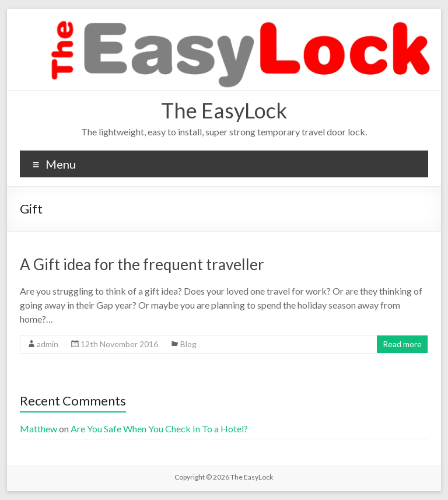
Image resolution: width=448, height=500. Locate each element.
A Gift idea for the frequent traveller (142, 264)
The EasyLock (224, 110)
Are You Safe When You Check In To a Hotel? (160, 429)
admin (48, 344)
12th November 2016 (119, 344)
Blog (188, 344)
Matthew (38, 429)
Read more (402, 344)
